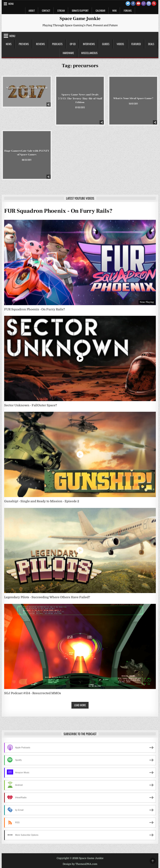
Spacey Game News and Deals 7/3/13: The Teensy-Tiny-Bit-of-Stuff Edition (80, 98)
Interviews (89, 44)
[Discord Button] (149, 4)
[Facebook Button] (133, 4)
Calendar (100, 11)
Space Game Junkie (80, 19)
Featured (136, 44)
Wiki (114, 11)
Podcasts (57, 44)
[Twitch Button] (144, 4)
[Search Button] (154, 4)
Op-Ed (73, 44)
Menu (11, 4)
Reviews (40, 44)
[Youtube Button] (138, 4)
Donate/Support (80, 11)
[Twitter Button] (128, 4)
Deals (151, 44)
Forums (128, 11)
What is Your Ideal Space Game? (133, 98)
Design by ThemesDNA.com (80, 864)
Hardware (68, 53)
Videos (120, 44)
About (32, 11)
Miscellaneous (89, 53)
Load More (80, 705)
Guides (106, 44)
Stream (61, 11)
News (9, 44)
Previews (24, 44)
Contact (46, 11)
